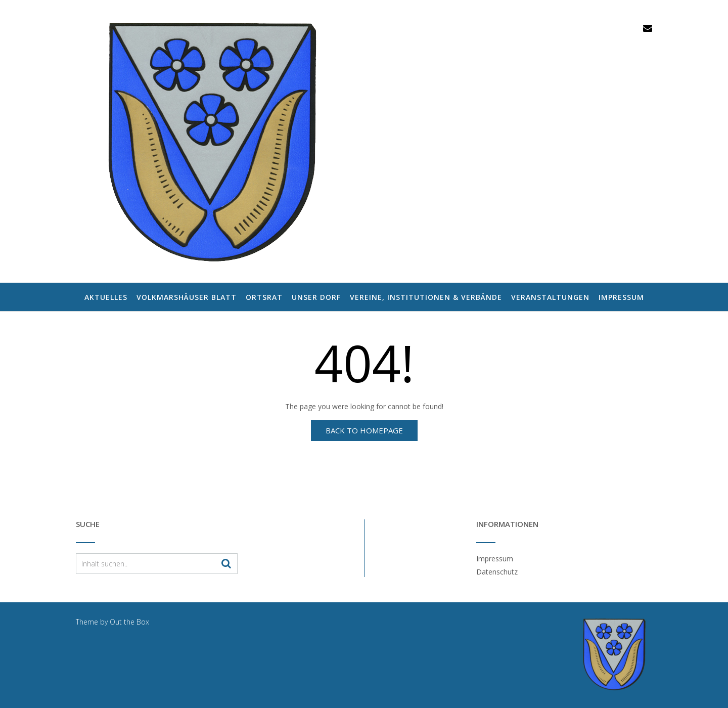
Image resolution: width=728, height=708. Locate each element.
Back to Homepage (364, 430)
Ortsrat (264, 297)
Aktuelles (106, 297)
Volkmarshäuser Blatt (187, 297)
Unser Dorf (316, 297)
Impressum (621, 297)
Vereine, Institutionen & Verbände (426, 297)
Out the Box (129, 622)
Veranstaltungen (550, 297)
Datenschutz (497, 572)
